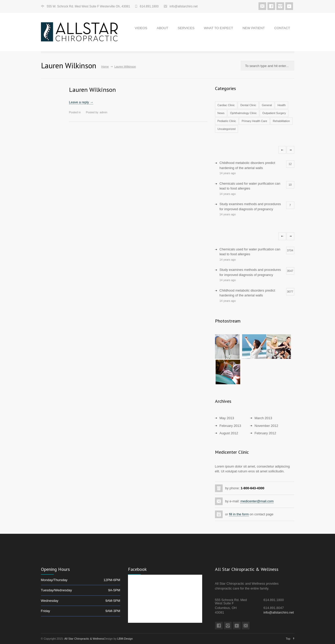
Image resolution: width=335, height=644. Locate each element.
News (221, 113)
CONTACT (282, 28)
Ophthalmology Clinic (243, 113)
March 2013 (263, 418)
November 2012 (267, 426)
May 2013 (227, 418)
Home (105, 66)
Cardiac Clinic (226, 105)
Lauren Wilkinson (93, 90)
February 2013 (230, 426)
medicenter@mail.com (257, 501)
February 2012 (266, 433)
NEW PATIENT (254, 28)
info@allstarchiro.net (184, 6)
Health (282, 105)
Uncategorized (227, 129)
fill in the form (239, 514)
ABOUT (163, 28)
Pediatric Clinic (227, 121)
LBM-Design (125, 639)
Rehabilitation (281, 121)
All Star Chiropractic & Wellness (84, 639)
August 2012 (229, 433)
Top (288, 639)
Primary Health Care (254, 121)
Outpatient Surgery (274, 113)
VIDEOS (141, 28)
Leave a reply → (81, 102)
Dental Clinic (248, 105)
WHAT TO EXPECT (219, 28)
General (267, 105)
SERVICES (186, 28)
